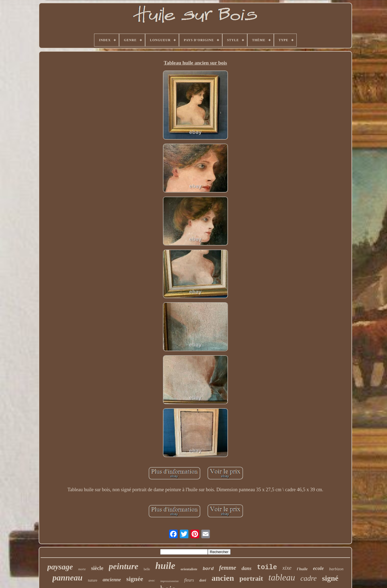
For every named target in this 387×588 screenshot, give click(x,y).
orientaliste (189, 569)
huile (165, 566)
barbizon (336, 569)
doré (203, 580)
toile (267, 567)
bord (208, 569)
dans (247, 568)
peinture (124, 566)
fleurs (189, 580)
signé (330, 578)
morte (82, 569)
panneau (67, 578)
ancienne (112, 580)
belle (147, 569)
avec (152, 580)
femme (228, 568)
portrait (251, 578)
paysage (60, 567)
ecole (318, 568)
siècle (97, 568)
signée (135, 579)
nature (93, 580)
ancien (223, 578)
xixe (287, 568)
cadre (309, 578)
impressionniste (170, 581)
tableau (282, 578)
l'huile (302, 569)
